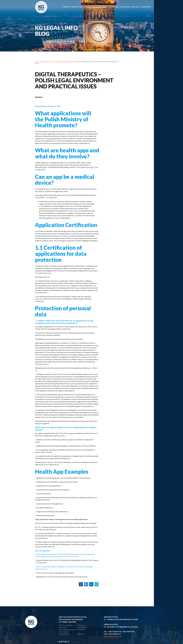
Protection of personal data (63, 314)
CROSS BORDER (113, 2)
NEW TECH (136, 2)
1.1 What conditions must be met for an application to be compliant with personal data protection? (64, 324)
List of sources (42, 553)
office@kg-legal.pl (113, 636)
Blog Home (97, 2)
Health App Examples (62, 474)
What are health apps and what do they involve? (67, 156)
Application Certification (66, 227)
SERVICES (67, 2)
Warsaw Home (85, 2)
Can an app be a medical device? (65, 182)
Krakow (75, 2)
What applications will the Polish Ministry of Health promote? (63, 122)
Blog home (39, 62)
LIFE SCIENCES (125, 2)
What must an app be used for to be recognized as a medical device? (66, 431)
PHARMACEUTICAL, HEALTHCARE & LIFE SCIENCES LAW (59, 62)
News (104, 2)
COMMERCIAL (146, 2)
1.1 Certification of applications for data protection (61, 256)
